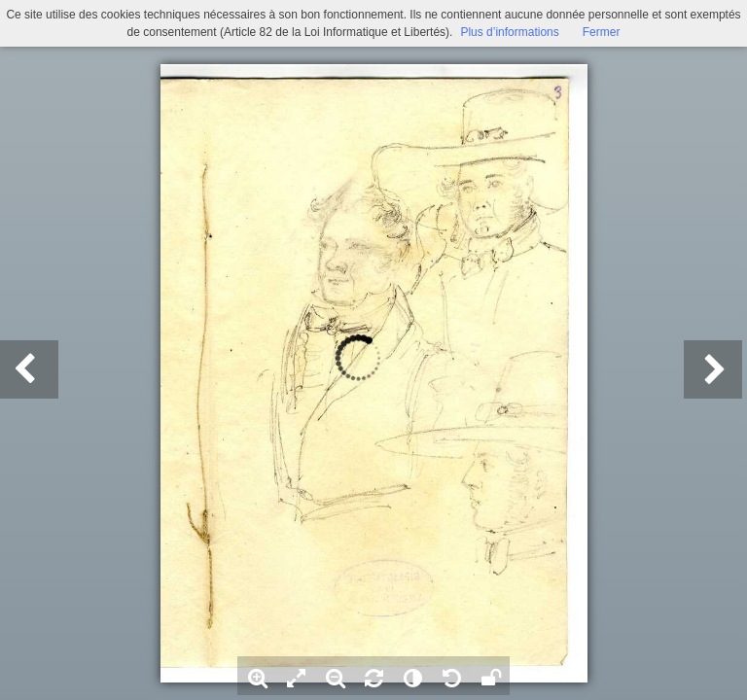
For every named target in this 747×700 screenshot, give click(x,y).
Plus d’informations (509, 32)
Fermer (602, 32)
